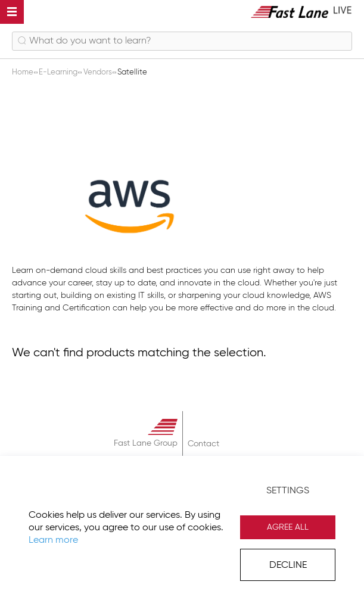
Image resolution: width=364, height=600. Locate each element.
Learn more (53, 540)
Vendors (99, 72)
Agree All (288, 527)
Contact (203, 444)
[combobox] (182, 41)
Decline (288, 565)
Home (24, 72)
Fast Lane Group (146, 443)
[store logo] (301, 12)
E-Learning (59, 72)
